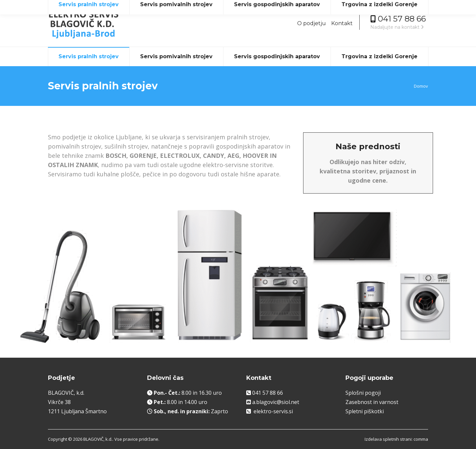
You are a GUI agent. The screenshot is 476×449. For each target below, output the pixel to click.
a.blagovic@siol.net (276, 402)
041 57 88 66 (268, 393)
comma (421, 439)
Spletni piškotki (365, 411)
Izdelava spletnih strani (388, 439)
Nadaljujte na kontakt (397, 27)
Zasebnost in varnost (372, 402)
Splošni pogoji (363, 393)
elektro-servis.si (273, 411)
